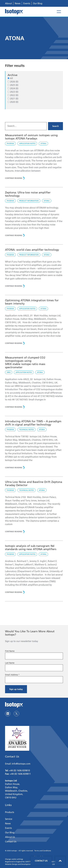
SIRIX (9, 372)
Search (55, 126)
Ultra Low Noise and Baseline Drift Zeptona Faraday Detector (34, 483)
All (11, 78)
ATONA (43, 143)
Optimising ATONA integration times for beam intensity (32, 302)
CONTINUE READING (14, 178)
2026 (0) (14, 82)
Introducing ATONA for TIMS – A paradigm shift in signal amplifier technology (33, 423)
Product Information (29, 201)
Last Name (10, 663)
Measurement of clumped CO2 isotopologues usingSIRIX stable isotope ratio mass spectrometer (25, 362)
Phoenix (10, 143)
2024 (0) (14, 88)
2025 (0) (14, 85)
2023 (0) (14, 92)
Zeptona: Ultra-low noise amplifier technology (28, 194)
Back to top (60, 861)
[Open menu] (59, 12)
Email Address (12, 675)
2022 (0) (14, 95)
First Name (10, 651)
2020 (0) (14, 102)
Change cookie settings (14, 859)
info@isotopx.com (21, 764)
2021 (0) (14, 98)
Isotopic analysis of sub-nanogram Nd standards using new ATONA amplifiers (31, 547)
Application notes (27, 143)
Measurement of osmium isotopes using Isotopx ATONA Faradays (31, 137)
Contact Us (41, 861)
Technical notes (26, 429)
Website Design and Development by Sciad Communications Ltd (30, 864)
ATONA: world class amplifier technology (32, 250)
